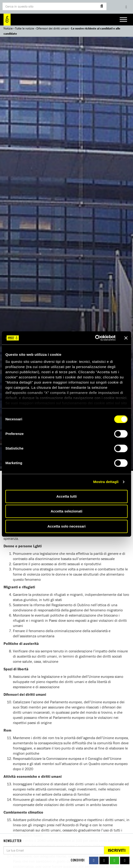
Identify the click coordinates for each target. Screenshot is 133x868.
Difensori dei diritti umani (53, 28)
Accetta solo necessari (67, 526)
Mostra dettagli (106, 482)
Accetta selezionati (66, 511)
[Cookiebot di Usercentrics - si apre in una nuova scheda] (95, 338)
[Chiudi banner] (126, 338)
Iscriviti (117, 850)
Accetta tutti (67, 496)
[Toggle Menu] (123, 19)
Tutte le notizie (25, 28)
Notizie (8, 28)
